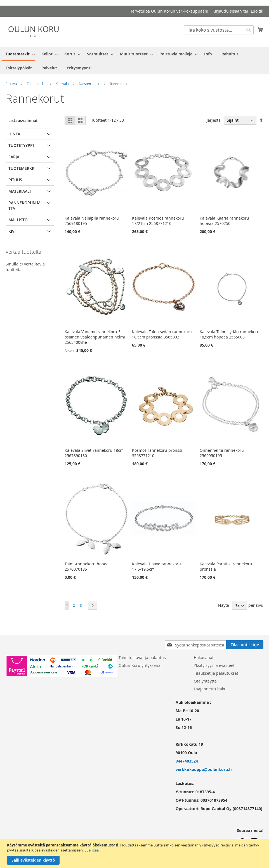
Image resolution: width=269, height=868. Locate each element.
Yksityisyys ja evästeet (214, 665)
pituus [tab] (15, 180)
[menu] (134, 61)
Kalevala (62, 84)
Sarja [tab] (14, 157)
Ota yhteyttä (205, 681)
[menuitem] (19, 54)
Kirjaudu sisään (227, 11)
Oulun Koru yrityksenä (140, 665)
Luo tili (257, 11)
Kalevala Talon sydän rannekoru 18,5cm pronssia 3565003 (162, 334)
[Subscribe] (245, 645)
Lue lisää (92, 850)
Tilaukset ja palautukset (216, 673)
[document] (135, 854)
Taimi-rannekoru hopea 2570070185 (87, 566)
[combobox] (219, 30)
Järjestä (214, 120)
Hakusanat (204, 658)
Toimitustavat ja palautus (142, 658)
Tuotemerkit (36, 84)
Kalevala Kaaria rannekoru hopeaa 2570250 (224, 221)
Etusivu (11, 84)
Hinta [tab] (14, 134)
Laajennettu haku (210, 689)
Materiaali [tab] (20, 191)
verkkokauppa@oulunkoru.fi (204, 769)
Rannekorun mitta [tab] (25, 205)
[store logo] (34, 32)
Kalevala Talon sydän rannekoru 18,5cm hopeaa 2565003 (230, 334)
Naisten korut (89, 84)
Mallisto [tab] (18, 220)
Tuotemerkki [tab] (22, 168)
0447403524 (187, 761)
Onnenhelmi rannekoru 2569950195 (222, 453)
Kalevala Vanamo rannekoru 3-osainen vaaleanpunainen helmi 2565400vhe (95, 337)
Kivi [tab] (12, 231)
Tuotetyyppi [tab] (21, 145)
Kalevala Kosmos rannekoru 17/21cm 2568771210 (158, 221)
